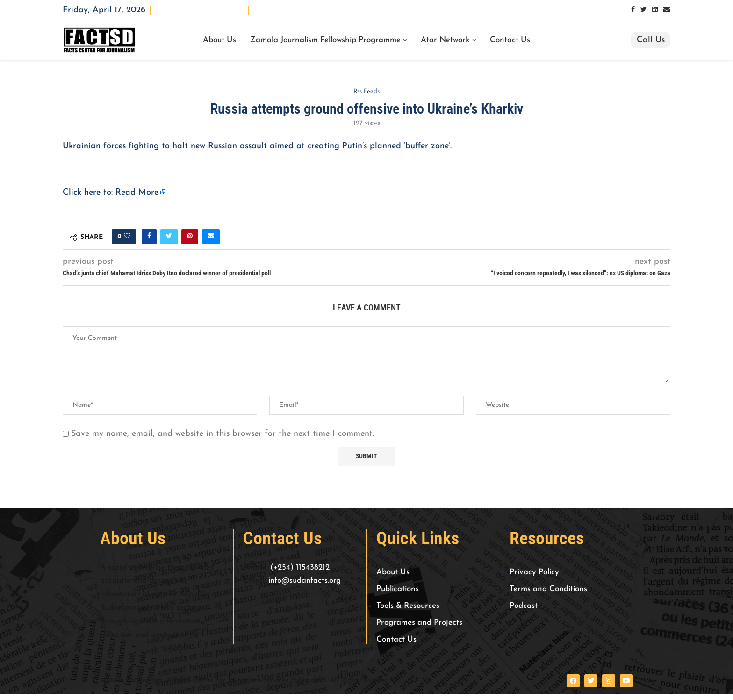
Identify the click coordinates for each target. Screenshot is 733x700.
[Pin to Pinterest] (190, 237)
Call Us (651, 40)
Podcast (524, 606)
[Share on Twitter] (169, 237)
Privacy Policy (534, 572)
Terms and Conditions (548, 589)
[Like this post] (127, 237)
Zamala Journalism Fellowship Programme (325, 40)
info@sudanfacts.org (305, 581)
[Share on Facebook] (149, 237)
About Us (219, 40)
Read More (137, 192)
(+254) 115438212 (300, 567)
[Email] (667, 10)
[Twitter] (643, 10)
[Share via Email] (211, 237)
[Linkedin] (655, 10)
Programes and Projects (419, 623)
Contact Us (510, 40)
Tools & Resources (408, 606)
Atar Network (445, 40)
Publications (398, 589)
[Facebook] (633, 10)
